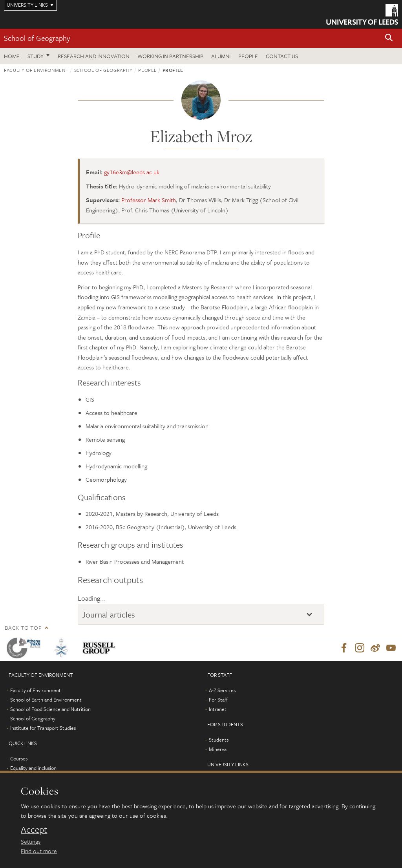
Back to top (23, 628)
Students (219, 740)
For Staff (218, 700)
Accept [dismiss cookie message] (34, 830)
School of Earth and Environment (46, 700)
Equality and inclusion (33, 768)
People (248, 56)
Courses (19, 759)
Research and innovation (94, 56)
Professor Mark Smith (149, 200)
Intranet (218, 709)
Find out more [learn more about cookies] (39, 851)
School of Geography (37, 38)
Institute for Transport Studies (43, 728)
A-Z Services (222, 691)
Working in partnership (170, 56)
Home (12, 56)
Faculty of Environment (36, 70)
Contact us (282, 56)
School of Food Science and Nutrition (50, 709)
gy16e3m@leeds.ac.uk (132, 172)
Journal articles (109, 614)
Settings (31, 841)
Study (36, 56)
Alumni (221, 56)
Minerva (218, 749)
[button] (389, 38)
